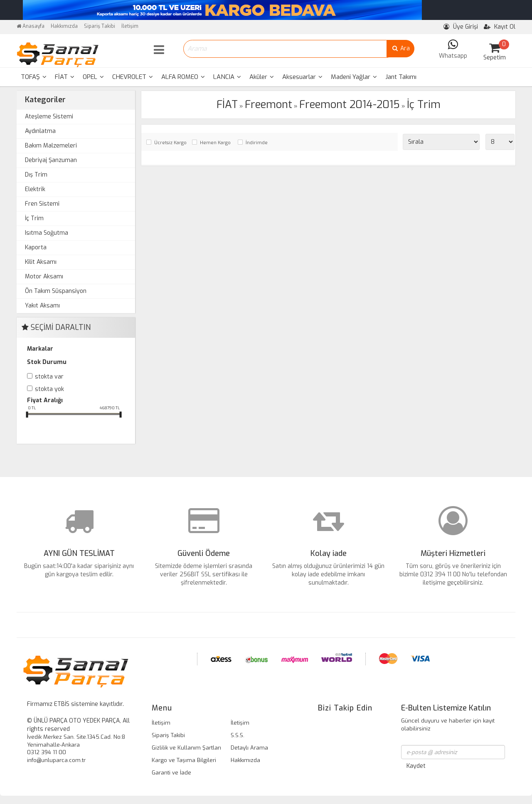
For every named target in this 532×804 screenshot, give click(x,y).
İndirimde (257, 143)
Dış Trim (36, 175)
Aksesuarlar (302, 77)
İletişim (130, 26)
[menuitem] (34, 77)
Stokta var (49, 377)
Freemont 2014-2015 (350, 104)
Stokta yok (49, 389)
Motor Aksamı (44, 277)
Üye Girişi (461, 27)
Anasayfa (31, 26)
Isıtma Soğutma (47, 233)
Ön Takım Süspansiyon (56, 291)
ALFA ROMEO (183, 77)
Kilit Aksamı (41, 262)
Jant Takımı (401, 77)
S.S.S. (238, 735)
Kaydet (416, 766)
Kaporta (36, 247)
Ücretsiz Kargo (170, 143)
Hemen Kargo (215, 143)
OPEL (93, 77)
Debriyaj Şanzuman (51, 160)
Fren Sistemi (42, 204)
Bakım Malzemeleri (51, 146)
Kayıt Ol (500, 27)
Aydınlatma (40, 131)
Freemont (268, 104)
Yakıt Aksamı (42, 306)
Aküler (262, 77)
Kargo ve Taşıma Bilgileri (184, 760)
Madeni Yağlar (354, 77)
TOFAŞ (34, 77)
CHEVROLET (133, 77)
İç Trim (34, 218)
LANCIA (227, 77)
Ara (400, 48)
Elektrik (35, 189)
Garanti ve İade (171, 773)
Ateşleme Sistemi (49, 117)
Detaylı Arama (249, 748)
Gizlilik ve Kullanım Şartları (186, 748)
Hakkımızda (64, 26)
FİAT (65, 77)
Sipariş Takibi (100, 26)
